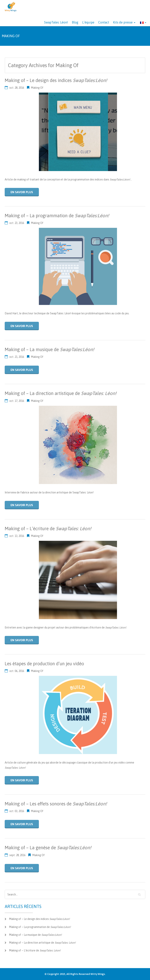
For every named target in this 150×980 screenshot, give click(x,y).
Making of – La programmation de (57, 216)
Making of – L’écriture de (48, 529)
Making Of (37, 88)
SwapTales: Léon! (56, 22)
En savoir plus (22, 192)
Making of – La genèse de (48, 848)
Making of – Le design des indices (56, 80)
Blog (75, 22)
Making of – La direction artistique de (61, 393)
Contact (104, 22)
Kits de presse (124, 22)
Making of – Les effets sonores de (56, 804)
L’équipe (88, 22)
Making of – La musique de (49, 349)
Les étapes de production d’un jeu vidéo (44, 664)
